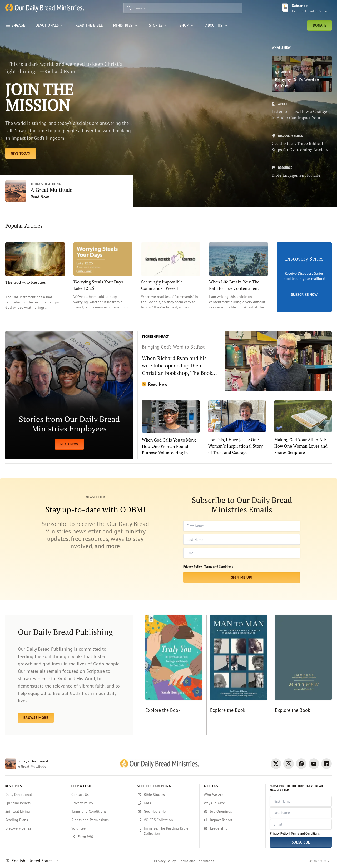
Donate (319, 25)
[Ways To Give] (232, 803)
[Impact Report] (232, 820)
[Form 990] (100, 837)
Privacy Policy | (193, 567)
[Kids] (166, 803)
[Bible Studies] (166, 795)
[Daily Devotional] (34, 795)
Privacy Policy (165, 861)
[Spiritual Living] (34, 811)
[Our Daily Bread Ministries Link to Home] (45, 8)
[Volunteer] (100, 828)
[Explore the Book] (172, 675)
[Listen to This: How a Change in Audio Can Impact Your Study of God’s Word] (302, 111)
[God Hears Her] (166, 811)
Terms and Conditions (219, 567)
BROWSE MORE (36, 718)
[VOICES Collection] (166, 820)
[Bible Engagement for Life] (302, 172)
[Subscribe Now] (304, 277)
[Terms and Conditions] (100, 811)
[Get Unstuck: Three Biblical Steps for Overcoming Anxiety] (302, 143)
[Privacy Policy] (100, 803)
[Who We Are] (232, 795)
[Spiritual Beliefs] (34, 803)
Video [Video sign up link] (324, 11)
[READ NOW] (69, 395)
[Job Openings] (232, 811)
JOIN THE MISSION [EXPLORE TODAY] (39, 97)
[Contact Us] (100, 795)
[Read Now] (237, 361)
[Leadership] (232, 828)
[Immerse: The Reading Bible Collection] (166, 831)
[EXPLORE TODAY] (21, 153)
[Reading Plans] (34, 820)
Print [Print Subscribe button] (296, 11)
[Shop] (187, 25)
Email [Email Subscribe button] (310, 11)
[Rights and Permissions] (100, 820)
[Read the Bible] (89, 25)
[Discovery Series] (34, 828)
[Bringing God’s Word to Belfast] (302, 74)
